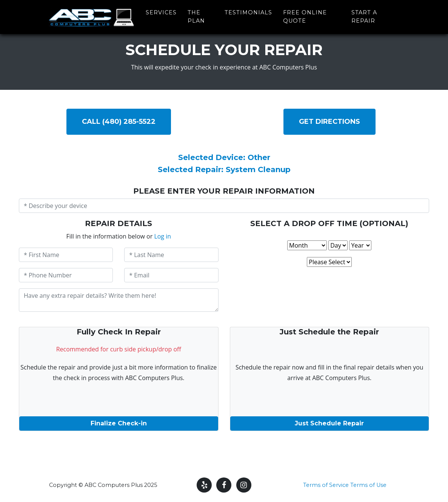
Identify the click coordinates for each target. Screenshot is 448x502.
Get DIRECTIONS (329, 122)
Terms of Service (326, 485)
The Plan (196, 15)
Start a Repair (364, 15)
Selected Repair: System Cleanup (224, 169)
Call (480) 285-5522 (119, 122)
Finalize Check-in (119, 423)
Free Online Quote (305, 15)
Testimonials (248, 11)
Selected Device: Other (224, 157)
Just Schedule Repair (329, 423)
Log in (162, 236)
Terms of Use (368, 485)
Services (161, 11)
